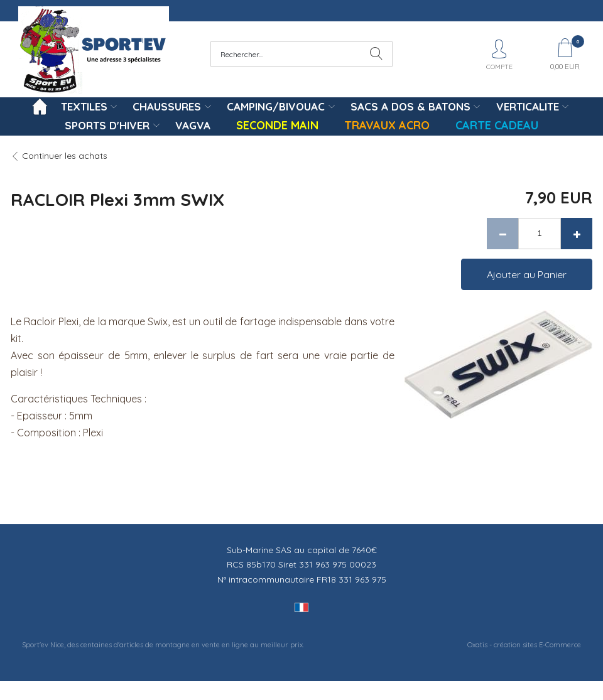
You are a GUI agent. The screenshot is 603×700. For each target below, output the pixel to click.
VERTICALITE (528, 106)
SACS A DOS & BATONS (410, 106)
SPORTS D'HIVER (107, 125)
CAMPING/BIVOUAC (276, 106)
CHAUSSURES (167, 106)
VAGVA (193, 125)
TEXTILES (84, 106)
